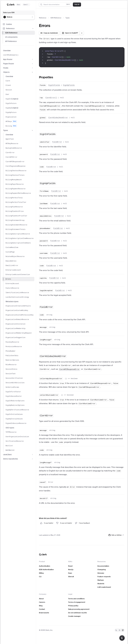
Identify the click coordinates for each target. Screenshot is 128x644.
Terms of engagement (77, 602)
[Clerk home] (43, 554)
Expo (70, 573)
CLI (40, 577)
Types (18, 130)
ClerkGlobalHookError (58, 118)
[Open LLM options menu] (82, 33)
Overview (7, 51)
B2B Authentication (46, 570)
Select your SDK (9, 13)
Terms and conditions (76, 599)
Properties (46, 77)
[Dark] (116, 630)
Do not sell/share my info (77, 613)
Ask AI (77, 4)
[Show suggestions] (32, 17)
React (70, 566)
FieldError (57, 142)
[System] (123, 630)
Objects (18, 72)
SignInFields (54, 85)
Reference (18, 28)
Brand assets (44, 613)
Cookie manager (74, 616)
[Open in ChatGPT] (70, 33)
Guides (7, 24)
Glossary (101, 573)
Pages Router (18, 64)
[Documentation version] (26, 5)
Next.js (71, 570)
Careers (42, 602)
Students (101, 584)
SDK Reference (11, 33)
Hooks (18, 68)
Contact (42, 609)
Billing (41, 573)
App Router (18, 59)
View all (71, 577)
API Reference (11, 41)
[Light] (119, 630)
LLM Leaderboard (104, 587)
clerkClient (18, 455)
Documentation (103, 566)
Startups (101, 580)
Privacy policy (73, 606)
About (41, 599)
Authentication (45, 566)
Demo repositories (18, 459)
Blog (41, 606)
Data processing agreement (79, 609)
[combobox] (17, 17)
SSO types (10, 428)
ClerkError (50, 98)
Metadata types (12, 301)
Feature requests (104, 577)
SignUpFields (69, 85)
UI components (11, 37)
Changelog (102, 570)
